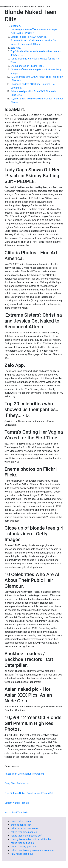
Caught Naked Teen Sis (17, 803)
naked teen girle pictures (24, 832)
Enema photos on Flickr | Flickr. (27, 66)
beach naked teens (21, 821)
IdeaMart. (16, 26)
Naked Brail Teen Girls (16, 813)
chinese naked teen (21, 825)
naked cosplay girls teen (24, 847)
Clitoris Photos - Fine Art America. (29, 37)
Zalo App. (16, 48)
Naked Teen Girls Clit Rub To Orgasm (24, 774)
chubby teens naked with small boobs (31, 839)
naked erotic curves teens (24, 828)
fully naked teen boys (22, 854)
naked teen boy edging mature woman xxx (33, 850)
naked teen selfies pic (22, 843)
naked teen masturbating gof (26, 836)
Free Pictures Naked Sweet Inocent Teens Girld (29, 793)
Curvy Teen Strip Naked (17, 783)
